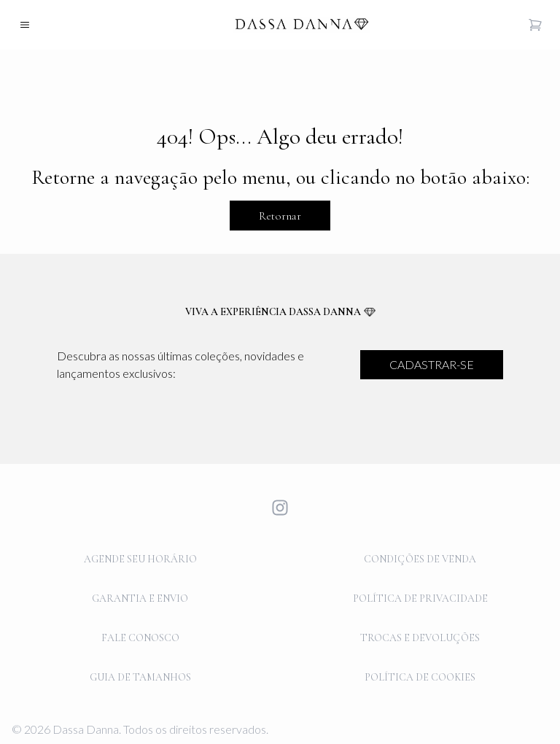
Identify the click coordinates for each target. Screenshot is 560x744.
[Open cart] (535, 25)
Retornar (280, 216)
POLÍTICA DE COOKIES (420, 677)
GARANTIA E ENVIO (140, 598)
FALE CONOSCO (140, 638)
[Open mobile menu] (25, 25)
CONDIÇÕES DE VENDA (420, 559)
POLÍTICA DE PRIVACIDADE (420, 598)
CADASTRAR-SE (432, 364)
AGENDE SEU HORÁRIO (140, 559)
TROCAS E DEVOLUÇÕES (420, 638)
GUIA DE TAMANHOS (140, 677)
